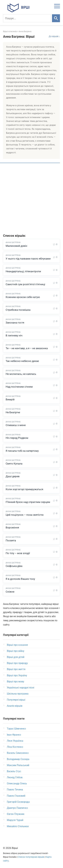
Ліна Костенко (15, 747)
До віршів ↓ (54, 36)
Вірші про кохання (17, 645)
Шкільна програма (18, 694)
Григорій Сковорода (18, 802)
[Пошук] (27, 18)
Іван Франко (14, 735)
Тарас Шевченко (16, 729)
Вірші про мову (16, 682)
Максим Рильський (18, 765)
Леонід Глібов (15, 777)
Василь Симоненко (18, 753)
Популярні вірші (16, 700)
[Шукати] (56, 18)
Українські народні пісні (21, 688)
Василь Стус (14, 771)
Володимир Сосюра (18, 759)
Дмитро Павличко (17, 808)
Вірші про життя (16, 669)
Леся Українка (15, 741)
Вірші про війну (16, 651)
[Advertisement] (31, 199)
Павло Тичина (15, 790)
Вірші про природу (17, 663)
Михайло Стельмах (18, 826)
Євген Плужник (16, 814)
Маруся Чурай (15, 820)
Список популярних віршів (31, 857)
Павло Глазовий (16, 796)
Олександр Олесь (17, 783)
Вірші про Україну (17, 675)
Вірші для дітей (16, 657)
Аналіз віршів (15, 706)
